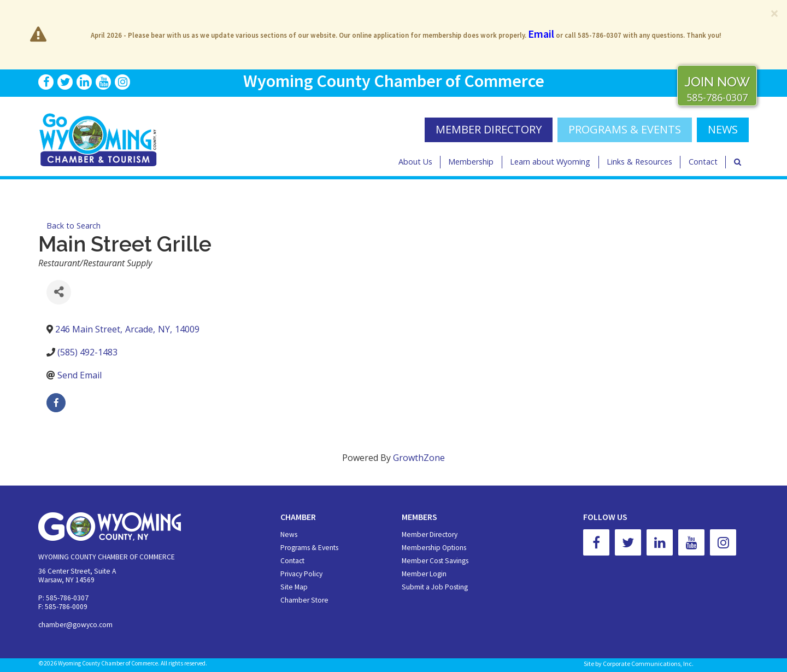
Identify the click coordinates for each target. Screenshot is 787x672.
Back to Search (74, 226)
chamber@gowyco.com (75, 625)
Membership (471, 162)
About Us (415, 162)
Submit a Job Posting (435, 587)
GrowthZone (419, 458)
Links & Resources (639, 162)
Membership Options (434, 548)
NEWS (723, 129)
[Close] (774, 13)
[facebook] (56, 403)
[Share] (59, 292)
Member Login (424, 574)
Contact (703, 162)
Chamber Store (304, 600)
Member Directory (430, 534)
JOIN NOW (717, 82)
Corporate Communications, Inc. (648, 664)
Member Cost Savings (435, 561)
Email (541, 34)
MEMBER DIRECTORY (489, 129)
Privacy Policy (301, 574)
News (289, 534)
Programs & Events (625, 129)
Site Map (294, 587)
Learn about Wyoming (550, 162)
